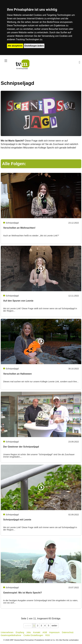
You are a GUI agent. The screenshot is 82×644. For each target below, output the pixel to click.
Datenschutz (68, 632)
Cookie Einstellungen (33, 635)
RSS (48, 635)
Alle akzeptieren (15, 46)
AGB (45, 632)
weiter (54, 626)
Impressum (54, 632)
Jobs (29, 632)
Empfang (20, 632)
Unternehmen (7, 632)
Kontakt (37, 632)
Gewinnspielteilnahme (11, 635)
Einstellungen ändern (34, 46)
